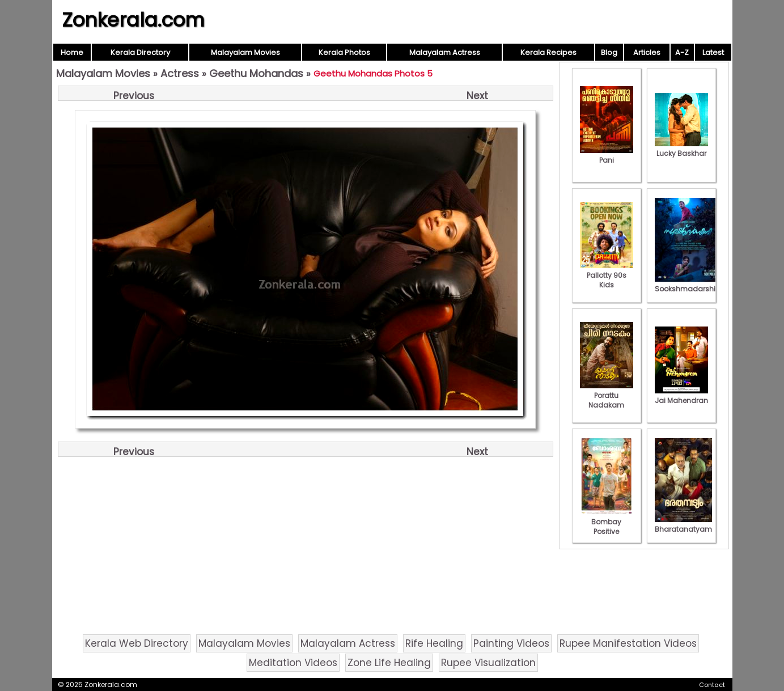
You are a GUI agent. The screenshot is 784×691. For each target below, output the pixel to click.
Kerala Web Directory (137, 643)
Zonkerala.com (133, 20)
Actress (180, 73)
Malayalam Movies (245, 52)
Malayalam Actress (445, 52)
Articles (647, 52)
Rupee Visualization (488, 663)
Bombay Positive (607, 522)
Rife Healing (434, 643)
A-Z (682, 52)
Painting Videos (511, 643)
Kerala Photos (344, 52)
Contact (712, 685)
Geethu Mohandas (256, 73)
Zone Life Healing (389, 663)
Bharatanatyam (683, 524)
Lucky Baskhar (681, 149)
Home (72, 52)
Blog (609, 52)
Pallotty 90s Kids (607, 275)
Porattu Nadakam (607, 395)
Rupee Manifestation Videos (628, 643)
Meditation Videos (293, 663)
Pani (607, 155)
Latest (713, 52)
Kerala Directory (140, 52)
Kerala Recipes (548, 52)
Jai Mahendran (681, 396)
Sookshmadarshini (688, 284)
